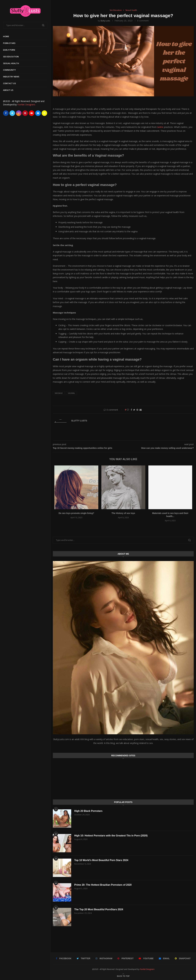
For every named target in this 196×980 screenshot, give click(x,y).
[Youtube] (32, 113)
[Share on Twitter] (134, 410)
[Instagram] (19, 113)
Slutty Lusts (105, 21)
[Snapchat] (44, 113)
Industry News (11, 77)
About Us (8, 90)
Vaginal (71, 393)
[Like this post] (128, 410)
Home (6, 36)
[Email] (38, 113)
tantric (161, 127)
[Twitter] (12, 113)
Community (9, 70)
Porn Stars (9, 43)
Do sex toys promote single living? (76, 513)
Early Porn (9, 50)
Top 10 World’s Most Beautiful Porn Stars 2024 (101, 860)
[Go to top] (123, 976)
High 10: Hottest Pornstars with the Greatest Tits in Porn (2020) (111, 836)
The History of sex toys (123, 513)
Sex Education (11, 57)
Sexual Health (11, 63)
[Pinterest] (25, 113)
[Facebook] (6, 113)
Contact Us (9, 83)
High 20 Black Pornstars (88, 811)
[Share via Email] (141, 410)
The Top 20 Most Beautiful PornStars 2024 (99, 909)
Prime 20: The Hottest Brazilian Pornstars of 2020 (103, 885)
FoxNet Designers (26, 105)
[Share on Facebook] (131, 410)
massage (59, 393)
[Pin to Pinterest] (137, 410)
